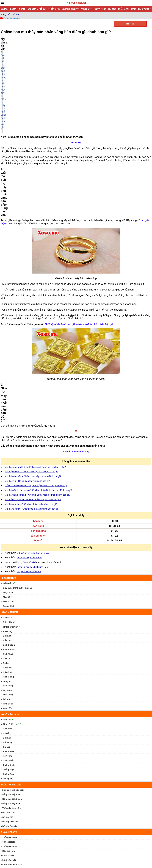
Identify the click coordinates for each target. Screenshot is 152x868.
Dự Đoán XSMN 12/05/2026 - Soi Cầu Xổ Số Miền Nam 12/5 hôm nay (43, 844)
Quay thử (100, 9)
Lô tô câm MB (9, 698)
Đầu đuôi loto (9, 689)
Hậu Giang (8, 511)
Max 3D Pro (9, 440)
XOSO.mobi (76, 3)
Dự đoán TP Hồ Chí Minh (15, 748)
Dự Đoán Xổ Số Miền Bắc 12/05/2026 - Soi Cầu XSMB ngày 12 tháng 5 (44, 830)
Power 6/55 (8, 445)
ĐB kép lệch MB (10, 660)
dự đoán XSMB (27, 401)
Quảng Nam (9, 612)
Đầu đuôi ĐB (8, 651)
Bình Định (8, 567)
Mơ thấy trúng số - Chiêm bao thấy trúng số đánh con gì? (33, 338)
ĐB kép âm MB (10, 665)
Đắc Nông (8, 581)
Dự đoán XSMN (10, 771)
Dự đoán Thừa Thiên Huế (15, 762)
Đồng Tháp (8, 461)
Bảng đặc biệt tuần (11, 633)
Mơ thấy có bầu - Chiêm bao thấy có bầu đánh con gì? (31, 310)
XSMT (22, 9)
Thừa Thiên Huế (11, 563)
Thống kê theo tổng (12, 646)
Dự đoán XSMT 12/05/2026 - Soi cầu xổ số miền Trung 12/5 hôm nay (43, 837)
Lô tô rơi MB (8, 694)
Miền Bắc (7, 422)
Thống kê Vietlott (11, 708)
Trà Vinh (7, 538)
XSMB (4, 9)
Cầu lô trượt (8, 728)
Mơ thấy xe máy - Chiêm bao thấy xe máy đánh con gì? (32, 347)
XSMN (13, 9)
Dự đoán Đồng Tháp (13, 753)
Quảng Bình (9, 603)
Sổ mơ (112, 9)
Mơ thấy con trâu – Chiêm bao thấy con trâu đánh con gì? (33, 315)
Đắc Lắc (7, 576)
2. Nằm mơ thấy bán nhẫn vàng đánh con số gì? (29, 46)
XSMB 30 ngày (70, 9)
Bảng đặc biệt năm (11, 642)
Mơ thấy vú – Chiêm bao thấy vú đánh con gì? (27, 319)
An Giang (8, 470)
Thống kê (54, 9)
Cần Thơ (7, 497)
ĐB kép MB (8, 656)
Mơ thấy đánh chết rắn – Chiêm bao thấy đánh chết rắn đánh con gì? (39, 329)
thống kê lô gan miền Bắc (29, 396)
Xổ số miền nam (12, 18)
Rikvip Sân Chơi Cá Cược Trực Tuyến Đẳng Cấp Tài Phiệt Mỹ (39, 858)
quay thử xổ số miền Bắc (29, 410)
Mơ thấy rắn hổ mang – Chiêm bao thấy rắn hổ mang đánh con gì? (37, 333)
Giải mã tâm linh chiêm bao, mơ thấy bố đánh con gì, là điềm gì (36, 324)
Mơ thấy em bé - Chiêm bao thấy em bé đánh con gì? (31, 343)
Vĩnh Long (8, 542)
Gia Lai (6, 585)
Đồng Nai (7, 506)
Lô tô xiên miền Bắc (12, 703)
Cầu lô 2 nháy (9, 732)
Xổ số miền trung (11, 553)
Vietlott (87, 9)
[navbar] (3, 3)
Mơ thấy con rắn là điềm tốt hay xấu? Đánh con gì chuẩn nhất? (36, 305)
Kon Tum (7, 594)
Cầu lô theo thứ (10, 737)
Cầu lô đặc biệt (10, 723)
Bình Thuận (9, 492)
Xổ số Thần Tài (10, 780)
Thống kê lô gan (10, 676)
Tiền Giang (8, 533)
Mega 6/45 (8, 431)
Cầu (133, 9)
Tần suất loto (9, 680)
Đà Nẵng (7, 572)
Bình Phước (9, 488)
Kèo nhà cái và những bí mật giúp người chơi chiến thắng (37, 865)
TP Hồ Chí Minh (11, 465)
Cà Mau (7, 456)
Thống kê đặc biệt (11, 623)
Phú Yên (7, 558)
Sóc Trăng (8, 524)
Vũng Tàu (8, 547)
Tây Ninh (7, 529)
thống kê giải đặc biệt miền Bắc (32, 405)
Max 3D (7, 435)
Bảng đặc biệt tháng (12, 637)
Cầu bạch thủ (9, 719)
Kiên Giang (8, 515)
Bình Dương (9, 483)
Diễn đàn (123, 9)
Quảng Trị (8, 617)
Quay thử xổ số (10, 784)
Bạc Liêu (7, 474)
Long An (7, 520)
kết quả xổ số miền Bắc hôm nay (33, 391)
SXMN (6, 775)
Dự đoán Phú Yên (11, 766)
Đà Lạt (6, 501)
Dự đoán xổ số (37, 9)
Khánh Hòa (8, 590)
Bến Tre (7, 479)
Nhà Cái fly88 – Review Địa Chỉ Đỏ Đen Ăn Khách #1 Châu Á (39, 851)
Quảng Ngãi (9, 608)
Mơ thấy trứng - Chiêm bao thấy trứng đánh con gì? (34, 796)
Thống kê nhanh (10, 685)
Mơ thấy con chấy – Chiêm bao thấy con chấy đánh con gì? (38, 810)
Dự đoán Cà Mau (11, 757)
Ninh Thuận (9, 599)
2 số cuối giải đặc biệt (13, 628)
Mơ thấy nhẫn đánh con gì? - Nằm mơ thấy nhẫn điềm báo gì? (79, 197)
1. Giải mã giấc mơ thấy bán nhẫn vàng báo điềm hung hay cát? (37, 43)
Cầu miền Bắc (8, 714)
